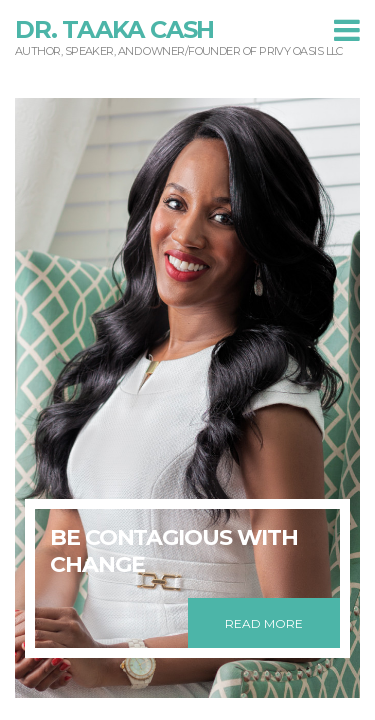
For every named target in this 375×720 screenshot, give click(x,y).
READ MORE (264, 623)
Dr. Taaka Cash (114, 29)
